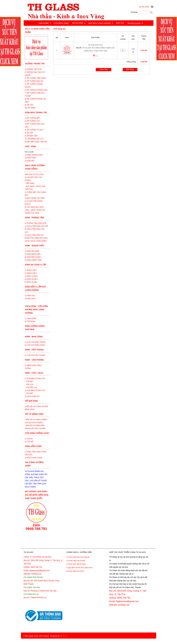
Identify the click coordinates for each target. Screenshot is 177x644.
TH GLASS (30, 23)
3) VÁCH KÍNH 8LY (32, 396)
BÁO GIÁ (120, 23)
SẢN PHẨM (45, 23)
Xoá (96, 56)
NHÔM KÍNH (79, 23)
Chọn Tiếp (104, 69)
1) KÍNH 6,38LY (31, 270)
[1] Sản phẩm (144, 7)
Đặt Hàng (130, 69)
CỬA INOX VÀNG (61, 23)
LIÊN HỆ (30, 29)
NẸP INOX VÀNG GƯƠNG (101, 23)
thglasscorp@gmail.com (127, 601)
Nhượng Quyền (135, 23)
